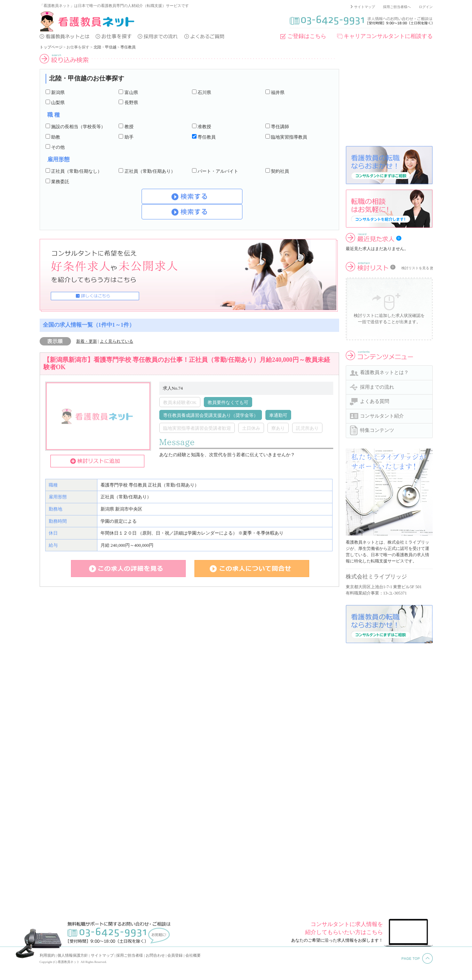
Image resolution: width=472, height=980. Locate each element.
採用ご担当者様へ (397, 7)
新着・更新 (87, 341)
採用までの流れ (377, 387)
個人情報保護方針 (73, 955)
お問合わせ (155, 955)
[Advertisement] (389, 97)
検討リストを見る (415, 268)
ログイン (426, 7)
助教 (56, 137)
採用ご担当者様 (130, 955)
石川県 (204, 92)
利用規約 (47, 955)
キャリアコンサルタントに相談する (388, 36)
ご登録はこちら (307, 36)
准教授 (204, 127)
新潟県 (58, 92)
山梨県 (58, 103)
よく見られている (117, 341)
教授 (129, 127)
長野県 (131, 103)
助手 (129, 137)
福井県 (278, 92)
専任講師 (280, 127)
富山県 (131, 92)
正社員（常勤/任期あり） (150, 171)
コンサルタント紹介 (382, 416)
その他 (58, 147)
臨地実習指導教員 (289, 137)
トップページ (51, 47)
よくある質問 (375, 401)
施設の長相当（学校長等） (78, 127)
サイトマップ (365, 7)
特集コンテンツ (377, 430)
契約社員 (280, 171)
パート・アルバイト (218, 171)
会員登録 (175, 955)
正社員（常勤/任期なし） (77, 171)
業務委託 (60, 182)
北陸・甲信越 (105, 47)
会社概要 (193, 955)
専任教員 (128, 47)
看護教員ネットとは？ (384, 372)
